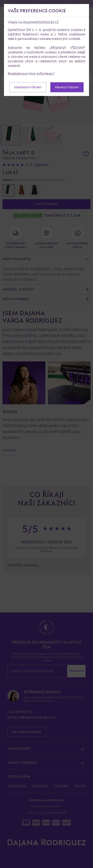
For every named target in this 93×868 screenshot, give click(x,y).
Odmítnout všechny (28, 87)
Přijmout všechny (67, 87)
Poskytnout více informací (31, 74)
